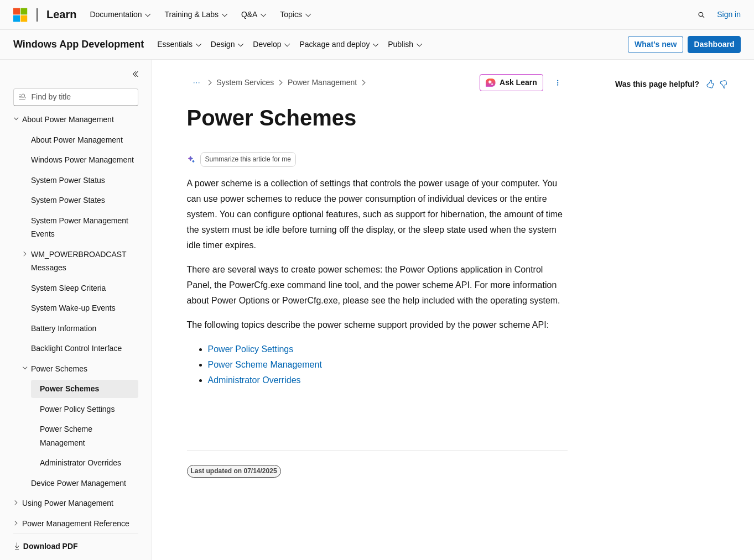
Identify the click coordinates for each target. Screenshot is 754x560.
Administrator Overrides (254, 380)
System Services (245, 82)
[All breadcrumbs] (197, 83)
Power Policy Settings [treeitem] (77, 371)
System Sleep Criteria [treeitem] (68, 250)
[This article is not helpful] (724, 84)
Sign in (729, 14)
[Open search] (701, 15)
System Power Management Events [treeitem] (80, 189)
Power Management (322, 82)
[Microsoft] (20, 15)
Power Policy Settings (251, 349)
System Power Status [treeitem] (68, 142)
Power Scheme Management (265, 365)
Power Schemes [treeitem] (69, 350)
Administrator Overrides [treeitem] (80, 425)
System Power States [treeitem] (68, 162)
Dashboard (714, 44)
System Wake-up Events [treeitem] (73, 270)
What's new (656, 44)
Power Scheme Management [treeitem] (66, 398)
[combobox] (76, 97)
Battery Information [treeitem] (64, 290)
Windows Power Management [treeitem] (82, 122)
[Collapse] (136, 74)
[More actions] (557, 83)
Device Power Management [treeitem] (79, 445)
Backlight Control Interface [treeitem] (76, 310)
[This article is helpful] (710, 84)
